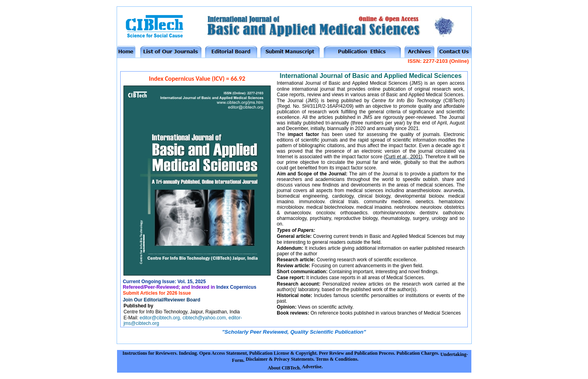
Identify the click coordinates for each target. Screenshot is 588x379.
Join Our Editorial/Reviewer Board (161, 300)
